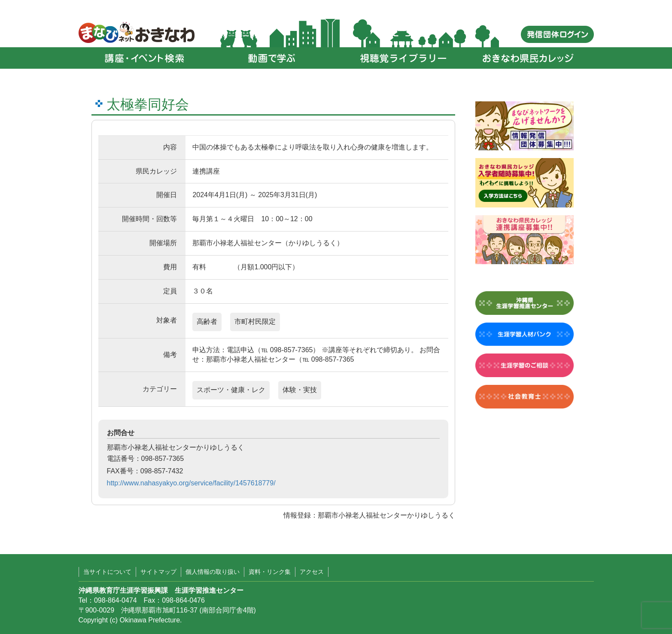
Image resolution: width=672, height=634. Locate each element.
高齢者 (207, 322)
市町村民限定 (255, 322)
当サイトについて (107, 572)
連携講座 (206, 171)
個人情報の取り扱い (213, 572)
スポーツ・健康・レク (231, 390)
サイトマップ (158, 572)
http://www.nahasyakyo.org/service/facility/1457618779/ (191, 483)
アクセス (312, 572)
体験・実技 (300, 390)
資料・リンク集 (270, 572)
